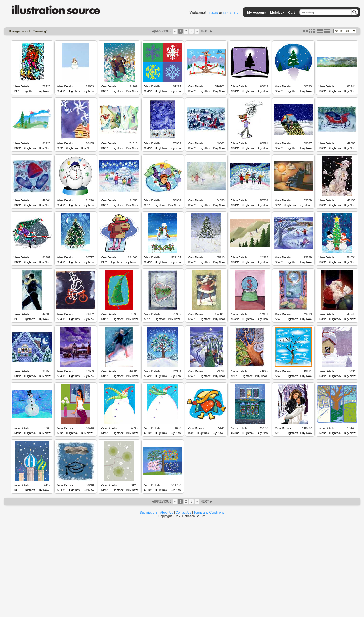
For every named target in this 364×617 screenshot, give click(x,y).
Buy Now (43, 91)
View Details (22, 86)
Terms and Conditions (209, 513)
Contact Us (183, 513)
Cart (292, 12)
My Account (257, 12)
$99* (17, 91)
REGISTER (231, 13)
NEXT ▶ (206, 31)
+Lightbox (28, 91)
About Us (167, 513)
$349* (61, 91)
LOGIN (213, 13)
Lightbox (277, 12)
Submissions (149, 513)
